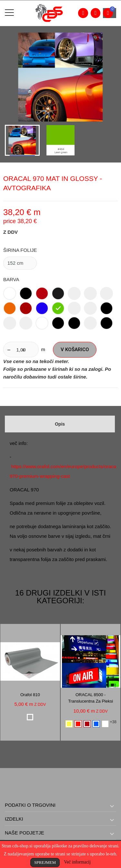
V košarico (75, 350)
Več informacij (77, 862)
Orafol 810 (30, 695)
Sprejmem (45, 862)
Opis (60, 424)
